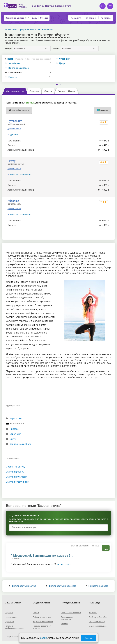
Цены (35, 18)
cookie (44, 638)
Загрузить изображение (43, 622)
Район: (56, 49)
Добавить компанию (42, 617)
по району (91, 18)
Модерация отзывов (98, 626)
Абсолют (13, 201)
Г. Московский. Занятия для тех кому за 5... (42, 556)
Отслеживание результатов (67, 618)
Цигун (13, 439)
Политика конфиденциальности (14, 627)
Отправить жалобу (97, 622)
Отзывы (44, 18)
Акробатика (14, 63)
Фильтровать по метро (22, 586)
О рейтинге (9, 622)
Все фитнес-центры (17, 18)
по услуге (76, 18)
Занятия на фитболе (19, 68)
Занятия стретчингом (18, 482)
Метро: (8, 49)
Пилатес (13, 77)
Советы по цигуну (15, 467)
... (11, 414)
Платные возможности (71, 613)
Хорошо (89, 638)
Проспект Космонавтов (21, 175)
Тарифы (64, 624)
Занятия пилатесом (16, 477)
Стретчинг (15, 434)
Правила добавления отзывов (42, 627)
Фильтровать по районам (61, 586)
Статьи (36, 613)
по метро (106, 18)
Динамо (14, 135)
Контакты (93, 613)
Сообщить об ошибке (98, 617)
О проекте (9, 613)
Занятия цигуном (15, 472)
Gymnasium (15, 121)
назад (29, 59)
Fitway (11, 161)
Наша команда (11, 617)
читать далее (64, 564)
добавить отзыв (14, 129)
